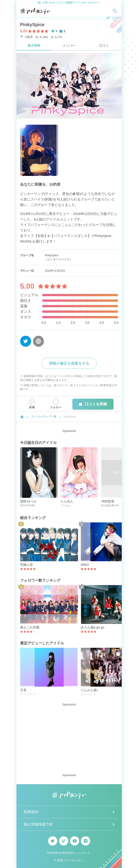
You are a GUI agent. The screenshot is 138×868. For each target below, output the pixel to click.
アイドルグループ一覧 (44, 417)
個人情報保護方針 (38, 824)
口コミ (104, 45)
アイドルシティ (73, 860)
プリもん (66, 505)
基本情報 (34, 45)
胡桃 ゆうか (29, 501)
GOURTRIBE (28, 505)
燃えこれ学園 (30, 627)
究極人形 (27, 565)
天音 (23, 690)
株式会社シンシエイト (76, 853)
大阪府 (26, 37)
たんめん (67, 501)
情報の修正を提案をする (69, 363)
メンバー (69, 45)
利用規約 (31, 812)
